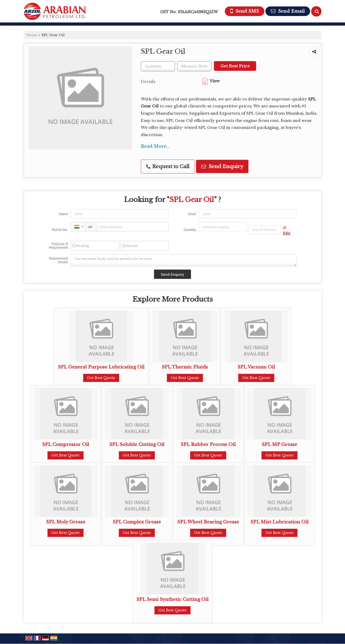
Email (192, 214)
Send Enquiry (222, 166)
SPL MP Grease (279, 445)
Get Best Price (235, 66)
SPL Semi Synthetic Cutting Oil (172, 599)
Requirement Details (59, 260)
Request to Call (168, 166)
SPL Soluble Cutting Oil (137, 445)
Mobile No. (60, 230)
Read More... (155, 146)
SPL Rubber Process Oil (208, 445)
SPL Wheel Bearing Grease (208, 522)
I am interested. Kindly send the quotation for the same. (183, 260)
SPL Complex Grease (137, 522)
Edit (287, 231)
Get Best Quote (101, 378)
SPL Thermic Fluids (185, 367)
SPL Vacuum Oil (256, 367)
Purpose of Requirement (59, 246)
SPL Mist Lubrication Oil (279, 522)
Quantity (190, 230)
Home (32, 35)
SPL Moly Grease (66, 522)
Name (64, 214)
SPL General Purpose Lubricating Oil (101, 367)
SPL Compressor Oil (66, 445)
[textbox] (194, 66)
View (211, 81)
